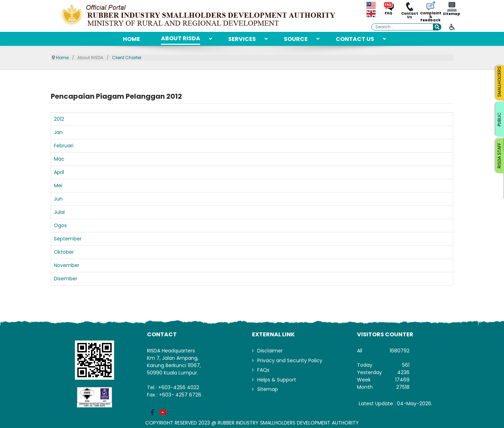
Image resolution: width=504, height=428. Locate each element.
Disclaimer (270, 351)
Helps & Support (277, 380)
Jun (58, 199)
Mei (58, 185)
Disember (66, 279)
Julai (59, 212)
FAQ (388, 13)
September (68, 239)
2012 (59, 119)
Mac (59, 159)
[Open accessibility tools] (452, 27)
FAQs (263, 370)
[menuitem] (131, 39)
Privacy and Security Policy (290, 360)
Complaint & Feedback (430, 17)
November (67, 265)
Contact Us (410, 15)
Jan (58, 132)
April (59, 172)
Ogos (60, 225)
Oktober (64, 252)
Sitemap (451, 14)
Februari (64, 146)
